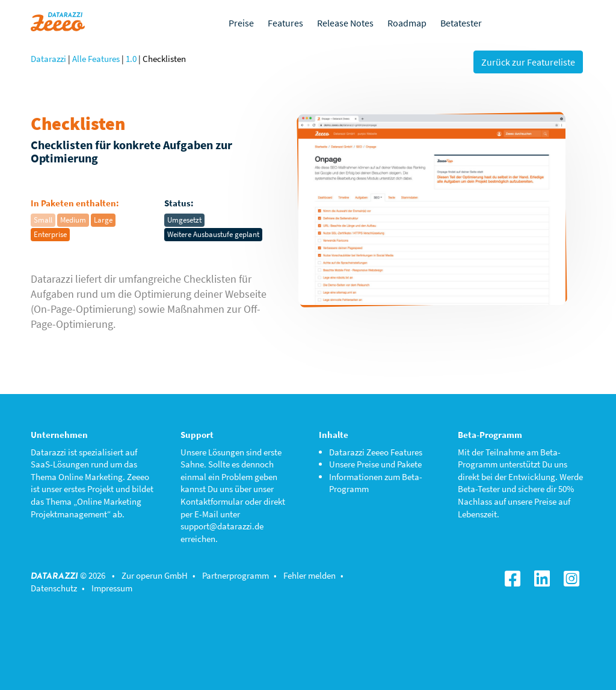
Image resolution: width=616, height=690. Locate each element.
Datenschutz (54, 588)
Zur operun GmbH (155, 575)
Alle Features (96, 59)
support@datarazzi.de (222, 526)
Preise (241, 23)
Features (285, 23)
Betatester (461, 23)
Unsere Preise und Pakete (375, 464)
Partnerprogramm (236, 575)
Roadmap (407, 23)
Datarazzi (48, 59)
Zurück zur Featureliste (528, 62)
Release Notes (345, 23)
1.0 (131, 59)
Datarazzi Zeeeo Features (376, 452)
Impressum (112, 588)
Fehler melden (310, 575)
